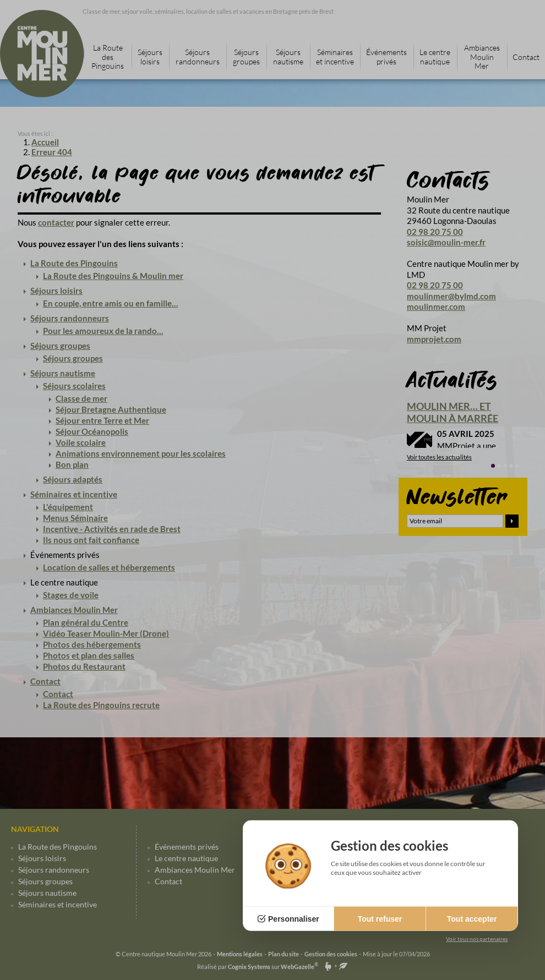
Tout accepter (472, 919)
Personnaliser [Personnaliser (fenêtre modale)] (294, 919)
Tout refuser (380, 919)
